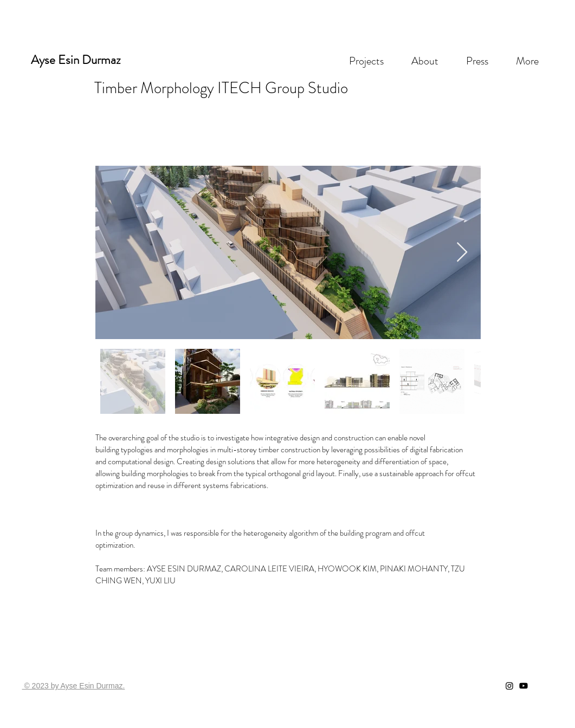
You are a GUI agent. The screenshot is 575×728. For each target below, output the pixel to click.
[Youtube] (524, 686)
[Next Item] (462, 253)
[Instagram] (509, 686)
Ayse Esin (55, 60)
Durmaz (101, 60)
